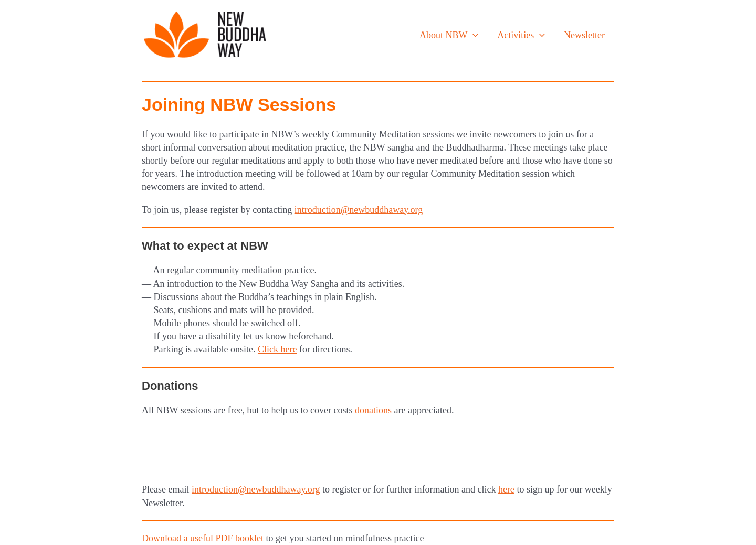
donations (372, 410)
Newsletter (584, 35)
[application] (473, 35)
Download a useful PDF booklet (203, 538)
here (506, 489)
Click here (277, 349)
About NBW (449, 35)
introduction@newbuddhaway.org (359, 210)
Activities (521, 35)
